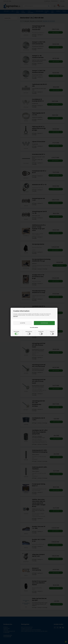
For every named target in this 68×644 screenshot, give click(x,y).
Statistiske (52, 333)
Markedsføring (29, 333)
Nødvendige (16, 333)
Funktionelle (41, 333)
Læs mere (15, 316)
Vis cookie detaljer (34, 327)
